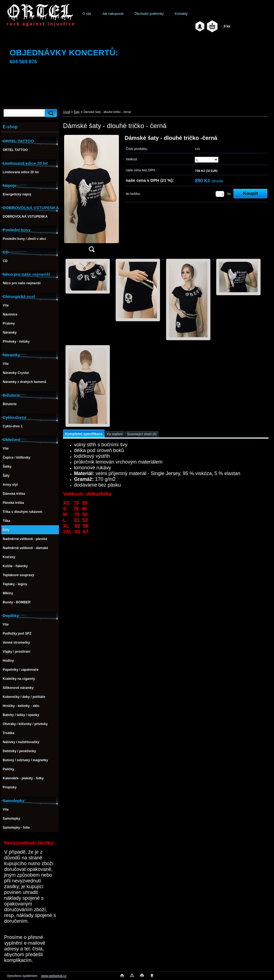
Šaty (77, 112)
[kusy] (220, 194)
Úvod (67, 112)
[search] (50, 113)
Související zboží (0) (142, 434)
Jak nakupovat (113, 14)
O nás (87, 14)
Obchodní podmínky (149, 14)
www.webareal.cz (54, 976)
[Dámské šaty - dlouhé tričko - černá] (92, 195)
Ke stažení (115, 434)
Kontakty (181, 14)
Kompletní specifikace (84, 434)
